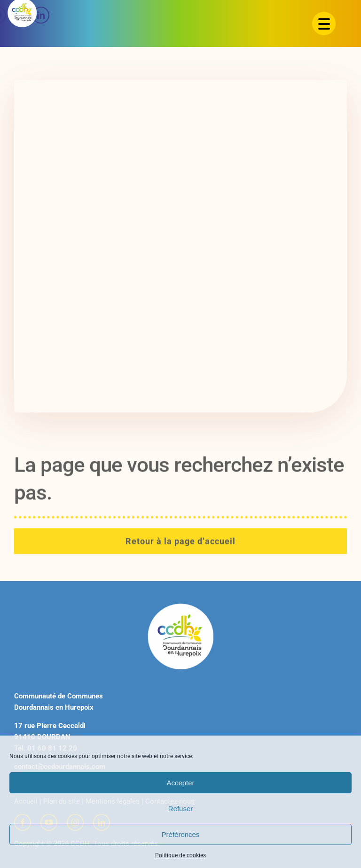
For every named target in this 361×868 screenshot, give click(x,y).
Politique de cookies (180, 855)
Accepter (180, 783)
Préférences (181, 834)
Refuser (181, 809)
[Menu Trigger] (324, 23)
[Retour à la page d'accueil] (180, 545)
